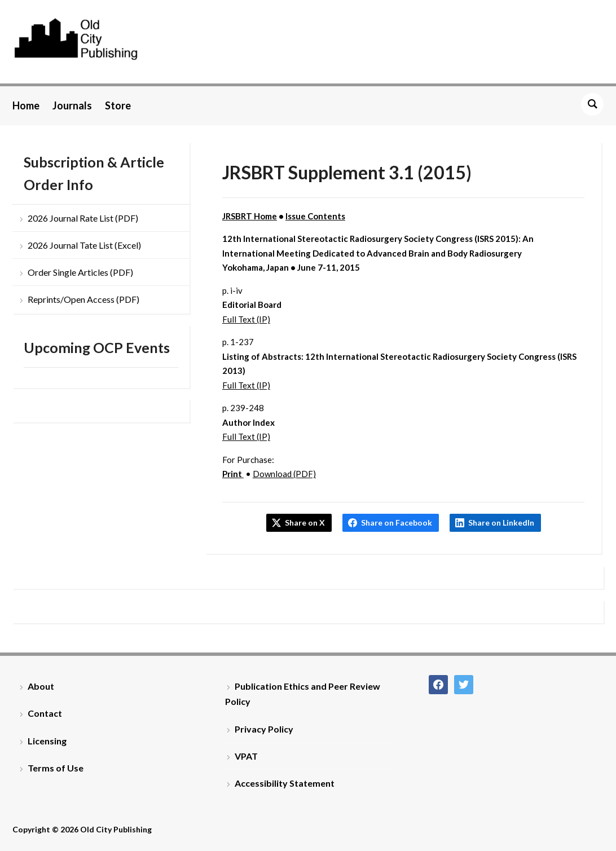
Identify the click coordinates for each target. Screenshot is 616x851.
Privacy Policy (264, 729)
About (41, 686)
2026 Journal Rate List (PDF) (83, 218)
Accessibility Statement (285, 783)
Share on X (305, 522)
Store (118, 105)
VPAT (246, 756)
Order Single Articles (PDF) (80, 272)
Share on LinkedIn (501, 522)
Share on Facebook (397, 522)
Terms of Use (56, 768)
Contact (45, 713)
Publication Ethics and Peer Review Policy (303, 694)
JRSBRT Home (250, 216)
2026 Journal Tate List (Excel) (84, 245)
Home (26, 105)
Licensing (47, 741)
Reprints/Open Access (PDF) (83, 299)
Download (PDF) (284, 474)
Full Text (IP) (246, 319)
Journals (72, 105)
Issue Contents (315, 216)
